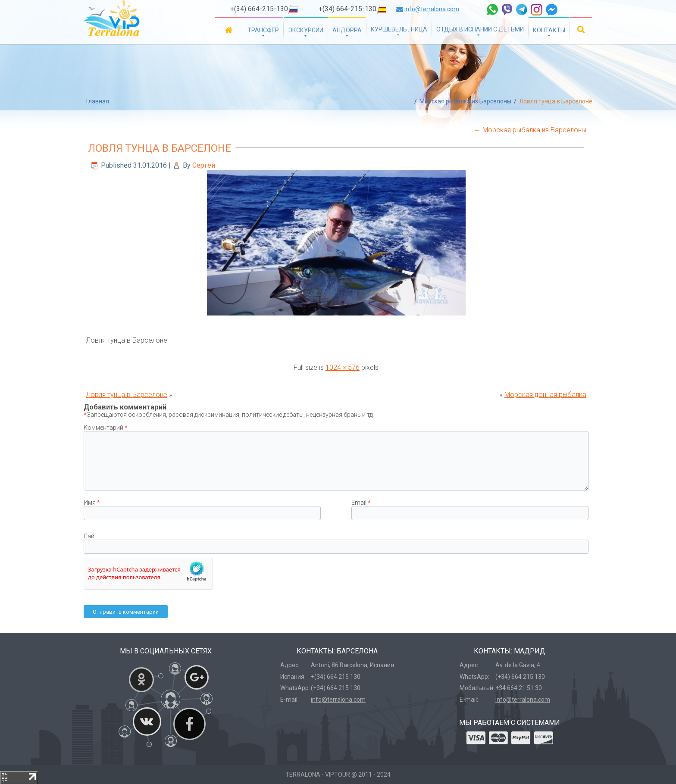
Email (361, 503)
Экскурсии (306, 30)
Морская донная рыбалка (545, 395)
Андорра (347, 30)
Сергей (204, 165)
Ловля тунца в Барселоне (160, 148)
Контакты (549, 30)
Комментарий (106, 428)
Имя (92, 503)
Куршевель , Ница (399, 29)
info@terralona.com (432, 9)
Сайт (91, 536)
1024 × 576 (343, 367)
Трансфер (263, 30)
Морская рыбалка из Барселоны (465, 101)
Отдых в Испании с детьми (480, 29)
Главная (229, 30)
